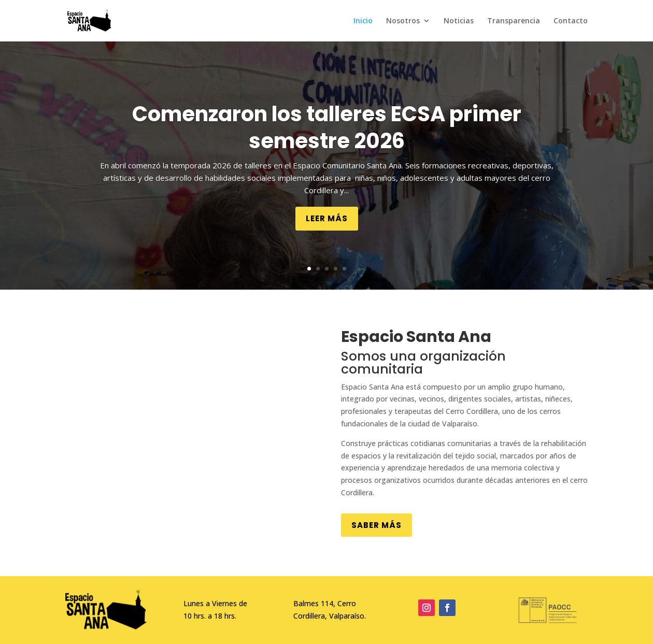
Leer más (327, 218)
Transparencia (514, 21)
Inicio (363, 21)
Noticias (459, 21)
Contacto (571, 21)
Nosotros (403, 21)
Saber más (377, 525)
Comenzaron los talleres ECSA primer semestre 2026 (327, 127)
